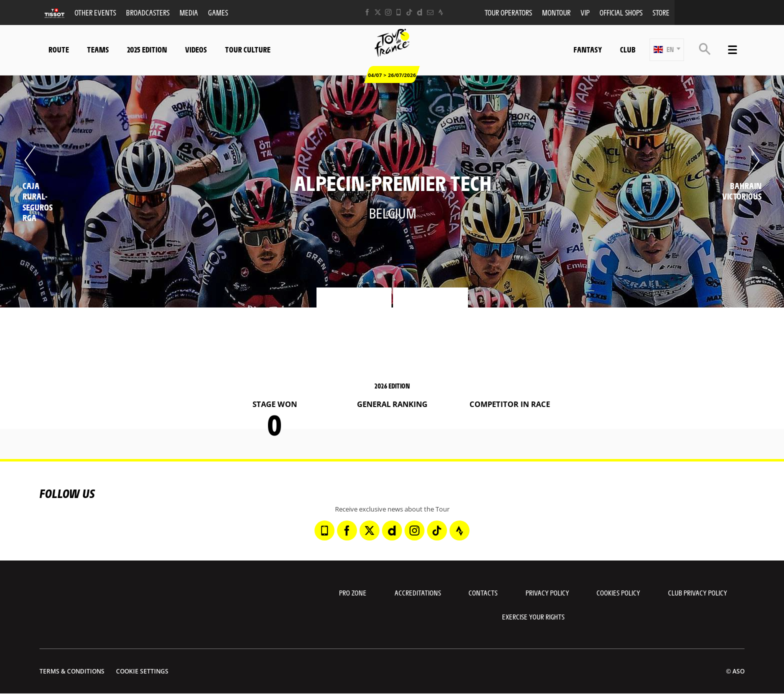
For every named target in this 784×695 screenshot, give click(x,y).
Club (628, 49)
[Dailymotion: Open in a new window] (420, 12)
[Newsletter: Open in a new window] (430, 12)
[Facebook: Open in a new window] (367, 12)
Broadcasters (148, 12)
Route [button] (59, 49)
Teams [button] (98, 49)
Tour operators (508, 12)
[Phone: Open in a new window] (399, 12)
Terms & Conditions (72, 671)
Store (661, 12)
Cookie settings (142, 671)
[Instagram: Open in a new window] (388, 12)
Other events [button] (95, 12)
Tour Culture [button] (248, 49)
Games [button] (218, 12)
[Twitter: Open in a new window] (378, 12)
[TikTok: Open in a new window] (409, 12)
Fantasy (588, 49)
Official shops (621, 12)
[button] (667, 50)
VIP (585, 12)
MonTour (556, 12)
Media (189, 12)
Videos (196, 49)
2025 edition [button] (147, 49)
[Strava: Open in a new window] (441, 12)
